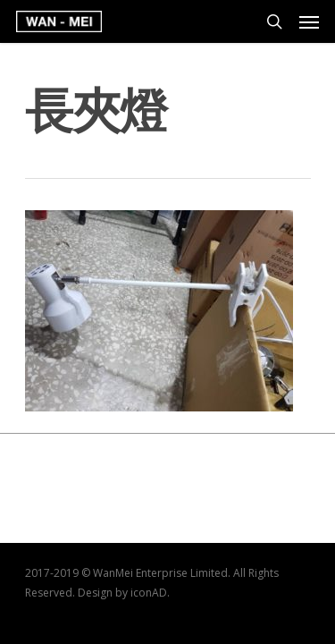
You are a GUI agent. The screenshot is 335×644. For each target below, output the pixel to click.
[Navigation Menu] (309, 21)
